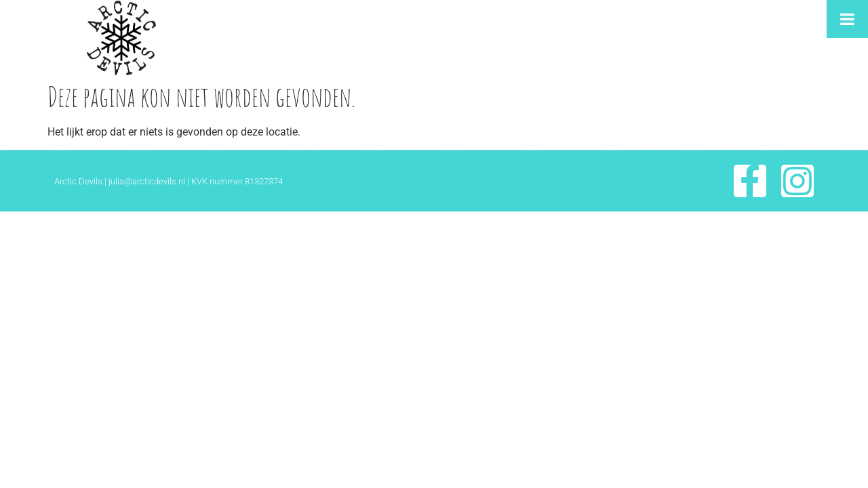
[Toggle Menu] (847, 19)
